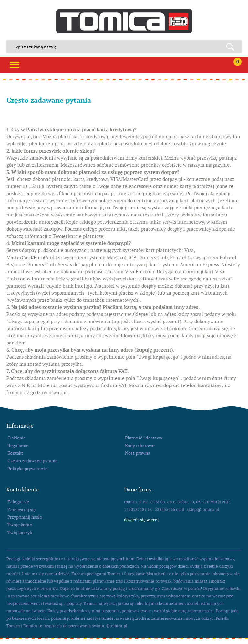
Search (233, 47)
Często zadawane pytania (32, 461)
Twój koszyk (20, 533)
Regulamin (18, 446)
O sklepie (16, 438)
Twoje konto (20, 525)
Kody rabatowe (140, 446)
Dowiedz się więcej (141, 520)
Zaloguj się (18, 502)
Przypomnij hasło (25, 517)
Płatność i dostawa (144, 438)
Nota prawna (138, 453)
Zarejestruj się (21, 510)
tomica (124, 21)
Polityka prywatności (28, 469)
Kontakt (15, 453)
